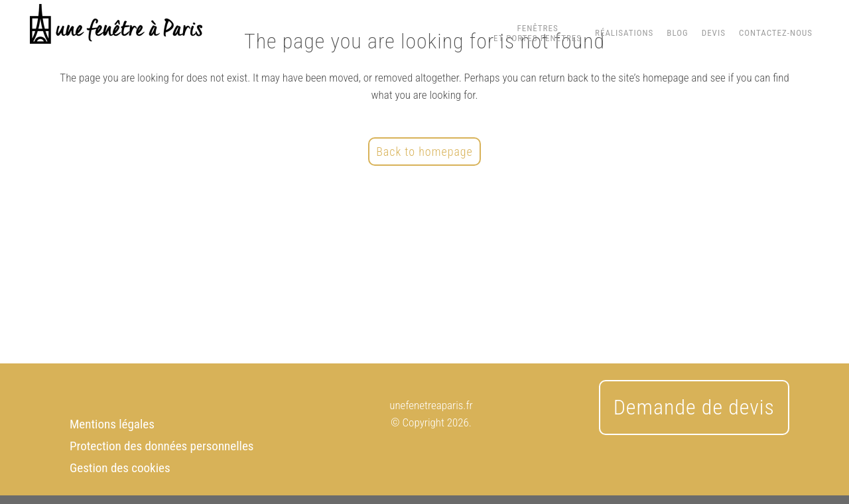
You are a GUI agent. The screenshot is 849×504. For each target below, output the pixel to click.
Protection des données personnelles (162, 446)
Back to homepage (424, 152)
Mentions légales (112, 424)
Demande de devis (694, 407)
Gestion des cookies (120, 468)
